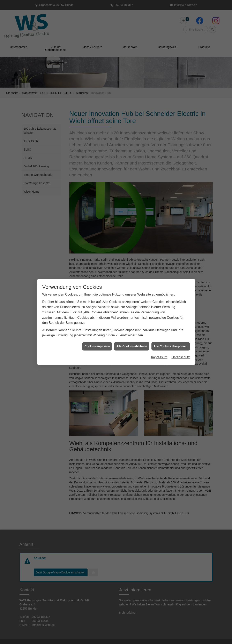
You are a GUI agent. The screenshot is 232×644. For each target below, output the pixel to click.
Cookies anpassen (97, 307)
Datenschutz (181, 318)
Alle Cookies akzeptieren (171, 307)
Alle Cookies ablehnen (132, 307)
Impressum (159, 318)
